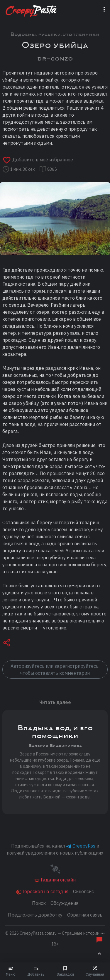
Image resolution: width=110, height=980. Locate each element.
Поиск (39, 903)
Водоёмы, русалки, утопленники (55, 34)
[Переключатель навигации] (105, 9)
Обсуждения (64, 903)
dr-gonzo (55, 58)
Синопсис (83, 891)
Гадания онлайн (55, 880)
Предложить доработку (35, 915)
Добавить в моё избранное (38, 160)
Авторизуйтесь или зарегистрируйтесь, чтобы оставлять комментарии (55, 670)
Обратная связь (85, 915)
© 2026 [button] (55, 933)
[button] (7, 643)
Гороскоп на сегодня (42, 892)
